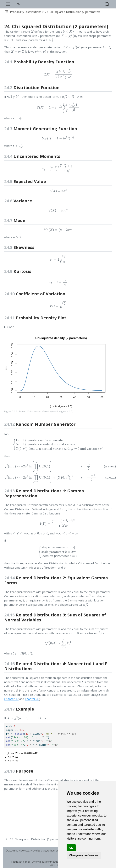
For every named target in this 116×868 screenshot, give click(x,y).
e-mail (27, 862)
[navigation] (108, 12)
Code (11, 327)
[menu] (8, 4)
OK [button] (71, 848)
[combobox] (107, 4)
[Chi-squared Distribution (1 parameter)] (35, 839)
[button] (7, 12)
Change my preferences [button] (84, 855)
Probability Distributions (26, 12)
